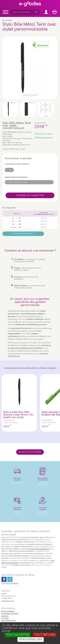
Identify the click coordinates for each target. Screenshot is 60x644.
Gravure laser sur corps (18, 182)
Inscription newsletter (10, 583)
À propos (5, 618)
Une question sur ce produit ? (23, 234)
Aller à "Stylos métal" (30, 452)
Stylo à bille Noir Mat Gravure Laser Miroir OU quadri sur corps (18, 415)
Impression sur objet (10, 613)
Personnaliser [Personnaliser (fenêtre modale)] (31, 639)
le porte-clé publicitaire (39, 549)
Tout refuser (45, 635)
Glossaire (5, 616)
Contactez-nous (8, 601)
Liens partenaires (8, 620)
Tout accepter (18, 635)
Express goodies (8, 611)
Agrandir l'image (30, 95)
